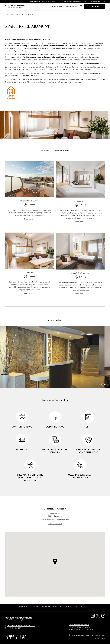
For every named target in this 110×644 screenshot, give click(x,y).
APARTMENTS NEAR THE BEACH (81, 630)
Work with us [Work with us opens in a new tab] (25, 606)
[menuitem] (25, 606)
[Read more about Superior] (80, 185)
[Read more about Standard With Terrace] (30, 184)
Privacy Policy (58, 606)
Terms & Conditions (41, 606)
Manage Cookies (100, 639)
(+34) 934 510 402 (55, 528)
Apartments (15, 14)
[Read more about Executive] (30, 257)
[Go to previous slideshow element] (102, 389)
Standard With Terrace (30, 206)
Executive (30, 279)
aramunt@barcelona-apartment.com (55, 525)
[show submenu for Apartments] (64, 6)
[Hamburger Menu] (80, 6)
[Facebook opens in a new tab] (93, 616)
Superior (80, 207)
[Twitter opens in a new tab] (98, 616)
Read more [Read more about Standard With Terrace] (29, 226)
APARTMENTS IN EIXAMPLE (79, 625)
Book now (95, 7)
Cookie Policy (72, 606)
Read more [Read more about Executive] (29, 300)
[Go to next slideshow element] (108, 389)
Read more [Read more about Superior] (80, 228)
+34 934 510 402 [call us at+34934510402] (94, 1)
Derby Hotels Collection (97, 635)
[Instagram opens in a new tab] (103, 616)
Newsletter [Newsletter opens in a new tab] (86, 606)
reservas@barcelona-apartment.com (21, 626)
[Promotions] (72, 6)
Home (7, 14)
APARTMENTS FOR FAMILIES (79, 627)
